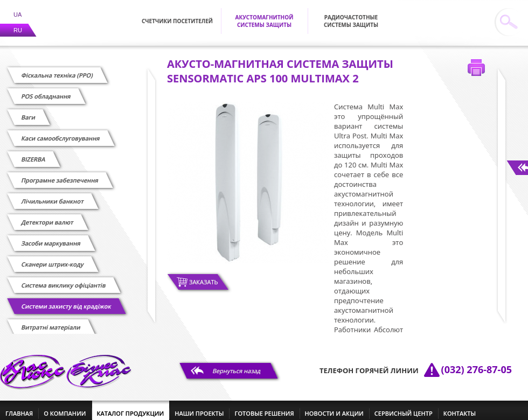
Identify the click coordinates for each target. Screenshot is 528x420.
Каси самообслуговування (61, 132)
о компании (65, 407)
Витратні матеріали (51, 321)
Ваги (29, 111)
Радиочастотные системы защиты (351, 15)
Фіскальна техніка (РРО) (57, 69)
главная (19, 407)
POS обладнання (46, 90)
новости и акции (334, 407)
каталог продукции (131, 407)
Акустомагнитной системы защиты (265, 15)
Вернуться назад (237, 364)
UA (18, 8)
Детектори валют (47, 216)
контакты (460, 407)
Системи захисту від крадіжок (66, 300)
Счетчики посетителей (177, 15)
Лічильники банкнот (53, 195)
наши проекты (199, 407)
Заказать (203, 275)
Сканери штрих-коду (53, 258)
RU (18, 24)
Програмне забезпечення (60, 174)
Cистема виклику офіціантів (64, 279)
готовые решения (264, 407)
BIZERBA (33, 153)
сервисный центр (404, 407)
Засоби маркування (51, 237)
